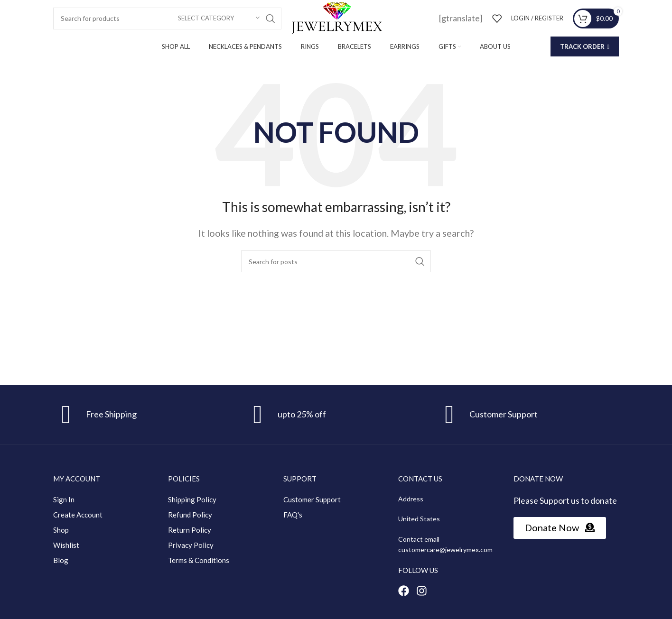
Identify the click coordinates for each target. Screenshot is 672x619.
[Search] (167, 18)
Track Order (585, 46)
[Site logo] (336, 17)
